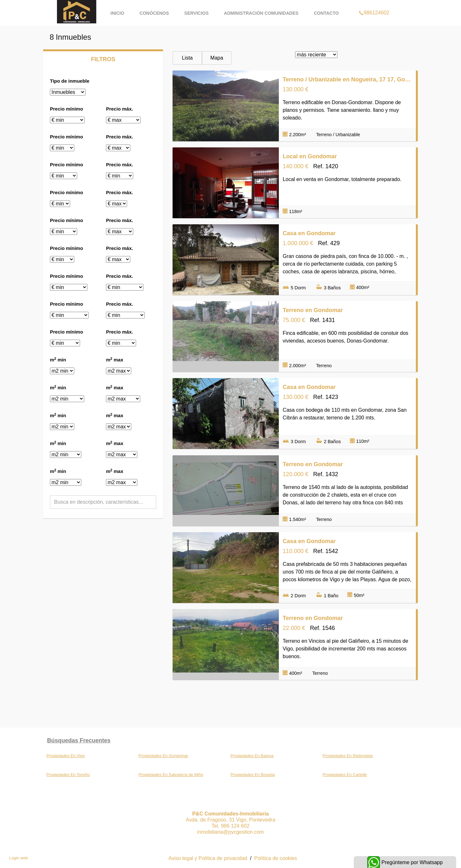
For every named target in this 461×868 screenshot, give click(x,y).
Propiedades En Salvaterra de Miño (171, 775)
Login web (19, 858)
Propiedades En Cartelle (345, 775)
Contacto (326, 13)
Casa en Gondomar (309, 233)
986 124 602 (235, 826)
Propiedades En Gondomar (163, 756)
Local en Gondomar (310, 156)
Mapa (217, 58)
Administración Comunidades (261, 13)
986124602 (374, 4)
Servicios (197, 13)
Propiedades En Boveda (253, 775)
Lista (187, 58)
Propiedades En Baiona (252, 756)
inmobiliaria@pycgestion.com (230, 832)
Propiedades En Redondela (348, 756)
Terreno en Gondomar (313, 310)
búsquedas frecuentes (79, 740)
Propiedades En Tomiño (68, 775)
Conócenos (154, 13)
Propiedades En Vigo (66, 756)
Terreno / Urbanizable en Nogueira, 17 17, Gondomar (347, 79)
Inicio (117, 13)
